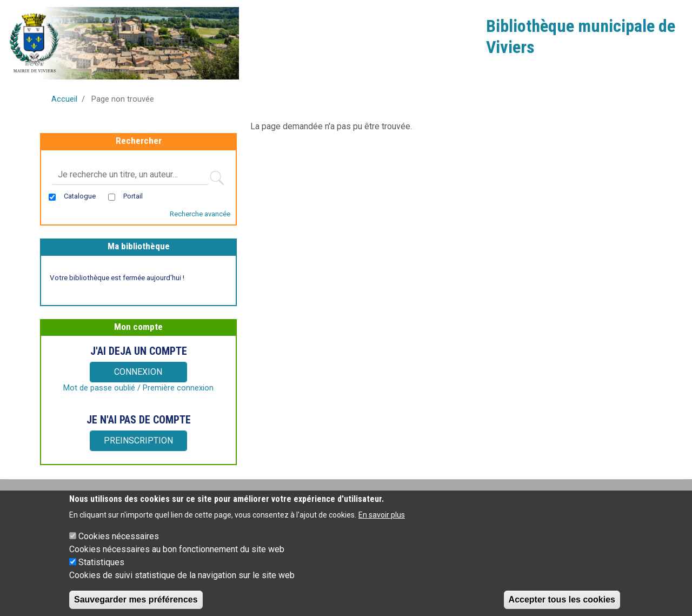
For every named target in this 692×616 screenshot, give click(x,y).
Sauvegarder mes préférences (136, 606)
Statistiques (101, 569)
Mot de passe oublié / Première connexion (138, 388)
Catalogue (80, 196)
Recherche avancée (200, 214)
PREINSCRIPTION (138, 441)
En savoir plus (382, 521)
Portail (133, 196)
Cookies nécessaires (119, 543)
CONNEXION (138, 372)
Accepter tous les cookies (562, 606)
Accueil (64, 99)
